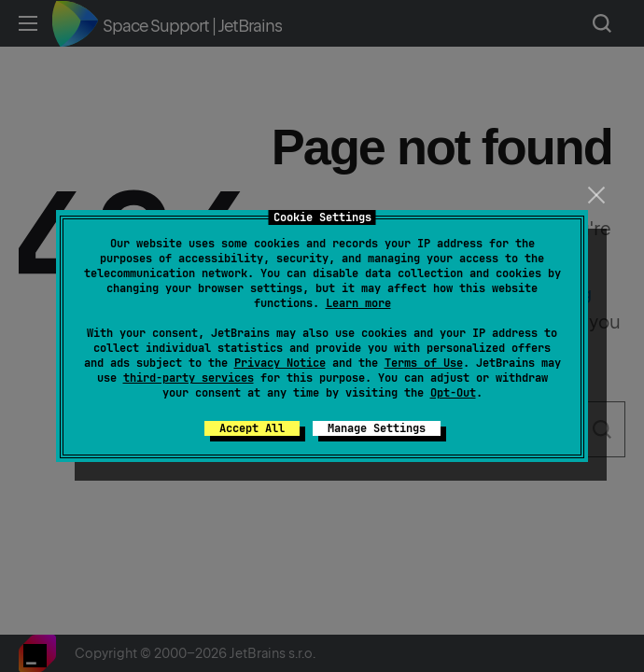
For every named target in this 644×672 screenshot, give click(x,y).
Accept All (252, 428)
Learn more (358, 303)
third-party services (189, 378)
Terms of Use (424, 363)
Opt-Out (453, 393)
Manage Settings (377, 428)
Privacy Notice (280, 363)
